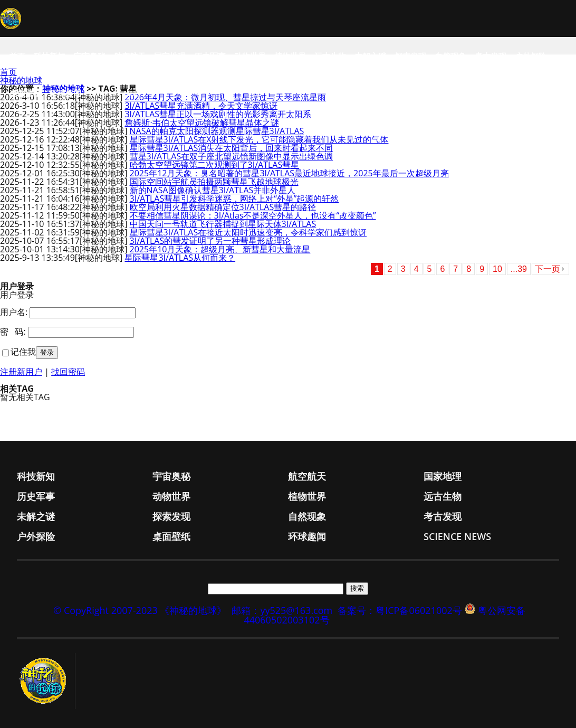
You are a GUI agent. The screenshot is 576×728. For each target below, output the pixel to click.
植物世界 (290, 56)
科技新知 (50, 56)
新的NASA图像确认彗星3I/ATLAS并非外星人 (213, 190)
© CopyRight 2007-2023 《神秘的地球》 (140, 610)
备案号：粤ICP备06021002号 (400, 610)
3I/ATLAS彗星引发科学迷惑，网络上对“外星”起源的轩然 (234, 198)
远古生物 (330, 56)
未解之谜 (370, 56)
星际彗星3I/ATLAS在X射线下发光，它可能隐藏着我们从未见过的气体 (259, 139)
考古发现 (491, 56)
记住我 (23, 352)
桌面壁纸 (25, 93)
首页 (17, 56)
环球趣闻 (65, 93)
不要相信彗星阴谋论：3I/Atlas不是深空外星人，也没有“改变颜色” (253, 215)
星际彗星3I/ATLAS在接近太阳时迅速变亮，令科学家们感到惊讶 (248, 232)
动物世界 (250, 56)
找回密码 (68, 372)
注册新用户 (21, 372)
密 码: (13, 332)
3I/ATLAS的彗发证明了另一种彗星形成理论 (210, 241)
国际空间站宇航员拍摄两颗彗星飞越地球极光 (214, 182)
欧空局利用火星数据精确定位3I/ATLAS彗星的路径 (223, 207)
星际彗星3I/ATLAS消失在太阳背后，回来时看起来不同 (232, 148)
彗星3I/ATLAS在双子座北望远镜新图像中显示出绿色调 (232, 156)
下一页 (548, 269)
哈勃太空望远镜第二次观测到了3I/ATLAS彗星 (215, 165)
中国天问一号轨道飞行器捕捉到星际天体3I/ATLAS (223, 224)
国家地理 (170, 56)
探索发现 (410, 56)
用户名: (14, 312)
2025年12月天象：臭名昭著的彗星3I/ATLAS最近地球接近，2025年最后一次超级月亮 (289, 173)
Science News (118, 93)
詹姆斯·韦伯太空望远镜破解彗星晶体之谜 (201, 122)
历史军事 (210, 56)
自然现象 (450, 56)
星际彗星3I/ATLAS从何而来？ (180, 258)
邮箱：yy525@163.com (282, 610)
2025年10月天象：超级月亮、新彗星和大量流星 (220, 249)
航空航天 (130, 56)
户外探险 (531, 56)
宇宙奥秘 (90, 56)
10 (497, 269)
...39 (519, 269)
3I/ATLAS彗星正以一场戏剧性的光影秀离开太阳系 (218, 114)
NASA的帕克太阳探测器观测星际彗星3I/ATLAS (217, 131)
